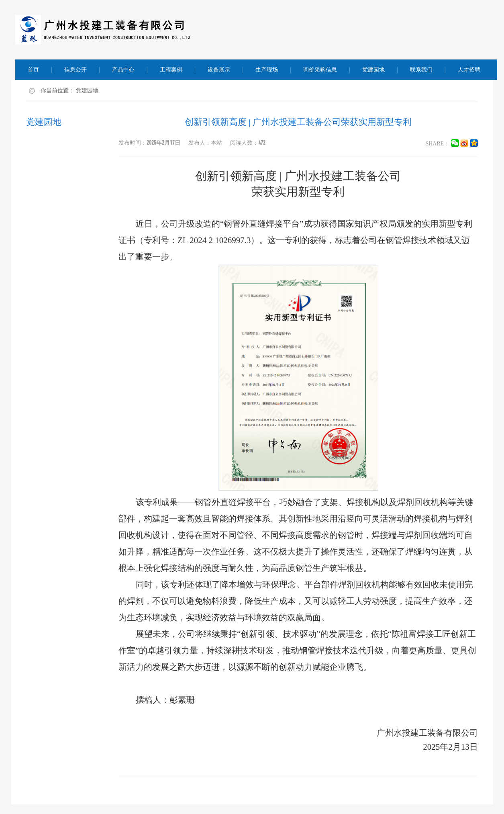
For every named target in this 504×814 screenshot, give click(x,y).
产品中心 (123, 70)
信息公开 (75, 70)
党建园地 (373, 70)
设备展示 (219, 70)
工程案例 (171, 70)
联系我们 (421, 70)
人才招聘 (469, 70)
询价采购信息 (320, 70)
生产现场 (267, 70)
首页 (33, 70)
